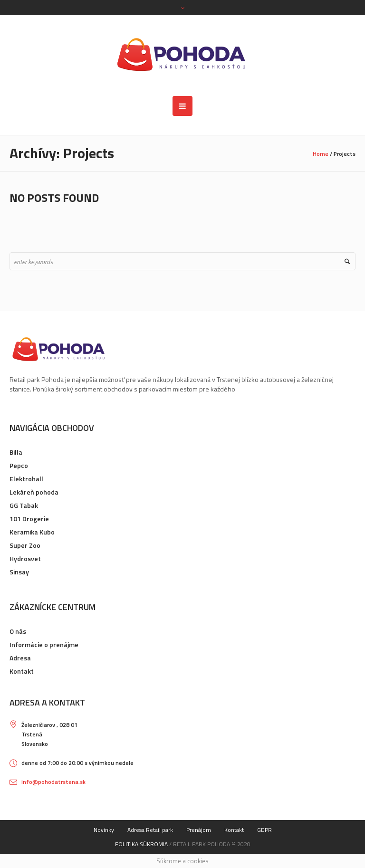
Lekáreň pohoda (34, 492)
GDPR (264, 830)
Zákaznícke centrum (53, 607)
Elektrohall (26, 479)
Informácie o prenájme (44, 644)
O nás (18, 631)
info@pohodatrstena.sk (53, 782)
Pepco (19, 465)
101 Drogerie (29, 519)
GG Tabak (24, 505)
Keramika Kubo (32, 532)
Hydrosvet (25, 558)
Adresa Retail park (150, 830)
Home (321, 154)
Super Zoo (25, 545)
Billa (16, 452)
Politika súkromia (141, 844)
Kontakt (22, 671)
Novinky (104, 830)
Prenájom (199, 830)
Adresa (20, 658)
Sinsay (19, 572)
